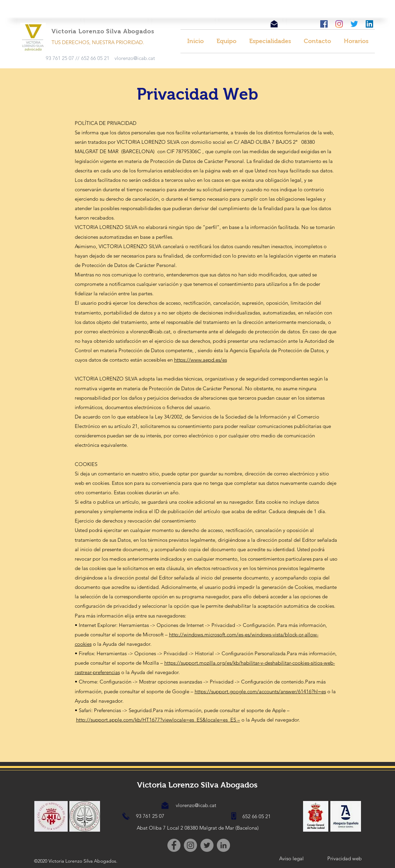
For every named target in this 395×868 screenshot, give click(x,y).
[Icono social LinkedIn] (369, 24)
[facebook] (324, 24)
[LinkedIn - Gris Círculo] (223, 845)
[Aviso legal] (291, 859)
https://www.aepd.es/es (201, 360)
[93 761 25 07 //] (63, 58)
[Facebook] (174, 845)
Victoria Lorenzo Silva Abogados (197, 785)
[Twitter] (354, 24)
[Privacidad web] (344, 859)
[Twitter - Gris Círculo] (207, 845)
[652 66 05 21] (95, 58)
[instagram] (339, 24)
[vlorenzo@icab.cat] (135, 58)
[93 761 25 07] (150, 816)
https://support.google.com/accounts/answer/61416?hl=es (260, 691)
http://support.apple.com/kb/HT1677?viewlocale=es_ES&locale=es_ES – (158, 720)
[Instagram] (190, 845)
